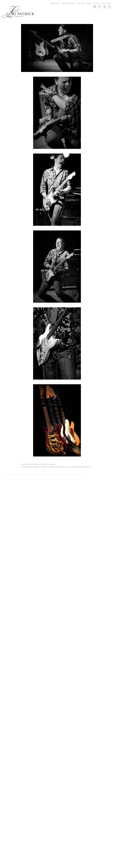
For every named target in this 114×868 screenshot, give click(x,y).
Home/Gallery (55, 3)
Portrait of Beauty (69, 3)
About (89, 3)
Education (81, 3)
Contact (96, 3)
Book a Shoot (106, 3)
